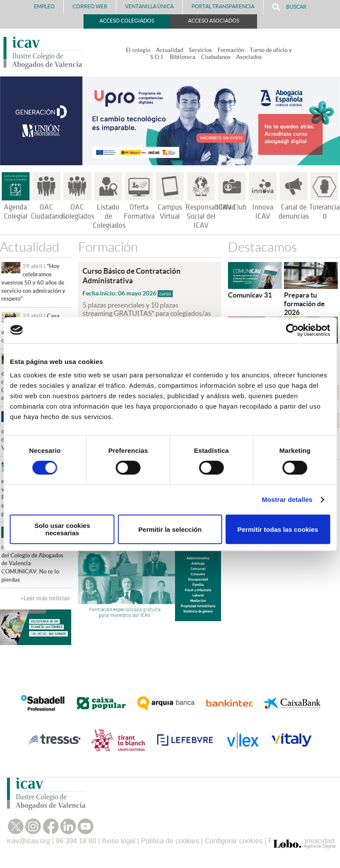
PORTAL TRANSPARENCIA (223, 6)
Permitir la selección (170, 529)
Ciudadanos (216, 57)
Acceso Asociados (214, 21)
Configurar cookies (233, 841)
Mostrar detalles (287, 500)
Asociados (249, 57)
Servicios (200, 50)
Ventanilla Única (149, 6)
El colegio (138, 50)
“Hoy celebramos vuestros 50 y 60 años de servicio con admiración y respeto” (33, 282)
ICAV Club (232, 207)
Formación (231, 50)
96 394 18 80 (76, 841)
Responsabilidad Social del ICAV (210, 216)
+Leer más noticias (45, 598)
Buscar (289, 7)
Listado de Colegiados (109, 216)
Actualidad (170, 50)
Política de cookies (170, 841)
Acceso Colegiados (127, 21)
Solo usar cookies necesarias (62, 529)
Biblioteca (183, 57)
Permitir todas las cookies (278, 529)
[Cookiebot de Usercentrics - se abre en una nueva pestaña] (292, 330)
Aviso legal (119, 841)
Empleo (44, 6)
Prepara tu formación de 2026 (304, 304)
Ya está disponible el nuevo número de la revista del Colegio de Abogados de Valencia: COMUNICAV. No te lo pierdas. (35, 555)
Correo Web (90, 6)
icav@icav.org (29, 841)
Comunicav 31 (250, 295)
